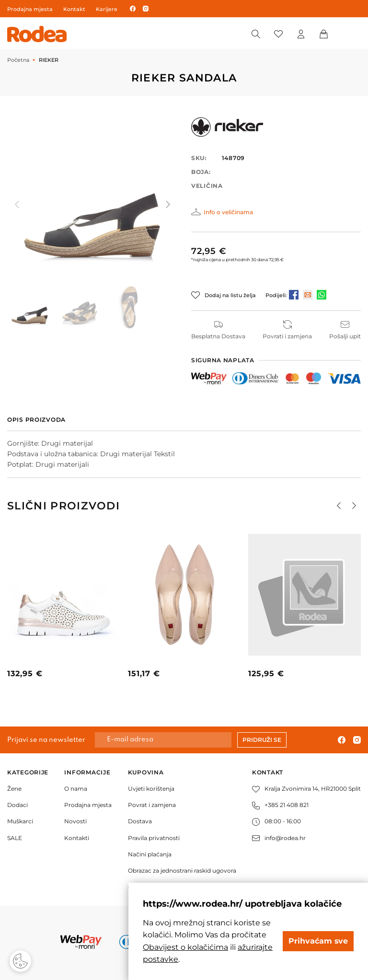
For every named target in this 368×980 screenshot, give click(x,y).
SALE (15, 838)
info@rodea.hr (279, 838)
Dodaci (17, 805)
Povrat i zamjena (152, 805)
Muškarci (20, 821)
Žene (14, 789)
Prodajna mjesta (30, 9)
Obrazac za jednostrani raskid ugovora (182, 870)
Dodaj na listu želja (230, 295)
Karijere (107, 9)
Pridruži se (262, 740)
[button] (167, 205)
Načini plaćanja (150, 854)
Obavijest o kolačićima (185, 947)
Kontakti (77, 838)
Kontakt (74, 9)
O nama (76, 789)
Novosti (75, 821)
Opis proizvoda (36, 420)
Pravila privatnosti (154, 838)
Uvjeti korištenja (151, 789)
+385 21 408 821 (280, 805)
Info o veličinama (228, 212)
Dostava (140, 821)
